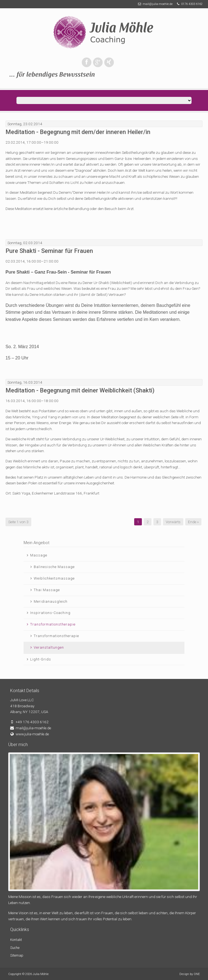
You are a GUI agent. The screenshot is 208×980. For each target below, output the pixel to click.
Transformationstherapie (53, 624)
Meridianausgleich (51, 601)
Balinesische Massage (54, 567)
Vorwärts (173, 522)
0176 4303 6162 (192, 4)
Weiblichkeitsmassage (54, 578)
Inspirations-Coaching (50, 613)
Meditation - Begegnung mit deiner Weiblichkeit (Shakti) (80, 390)
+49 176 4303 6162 (32, 722)
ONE (197, 974)
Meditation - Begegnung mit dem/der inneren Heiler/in (78, 132)
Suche (15, 948)
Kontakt (16, 940)
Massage (39, 555)
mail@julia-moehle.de (158, 4)
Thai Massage (47, 590)
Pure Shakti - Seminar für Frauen (49, 251)
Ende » (193, 522)
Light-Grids (41, 659)
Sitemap (17, 955)
